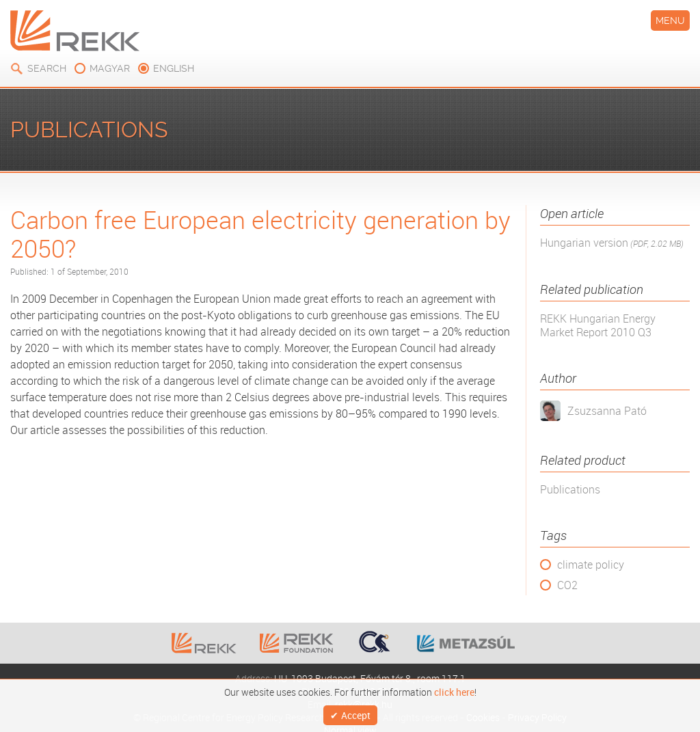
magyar (110, 68)
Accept (356, 713)
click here (454, 689)
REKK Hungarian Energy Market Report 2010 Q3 (598, 325)
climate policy (591, 565)
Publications (570, 489)
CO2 (567, 585)
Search (47, 68)
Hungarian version (612, 243)
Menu (670, 21)
